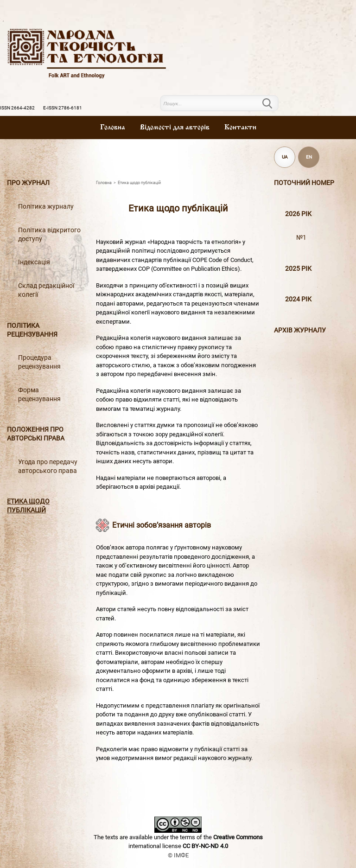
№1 (301, 238)
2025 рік (298, 269)
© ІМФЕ (178, 855)
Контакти (240, 128)
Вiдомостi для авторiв (175, 128)
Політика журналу (46, 207)
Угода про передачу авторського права (48, 466)
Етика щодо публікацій (28, 506)
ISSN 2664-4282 (17, 108)
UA (285, 157)
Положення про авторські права (36, 434)
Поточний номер (304, 183)
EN (309, 157)
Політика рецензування (32, 330)
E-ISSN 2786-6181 (63, 108)
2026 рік (298, 214)
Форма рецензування (39, 395)
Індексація (34, 262)
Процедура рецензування (39, 362)
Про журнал (28, 183)
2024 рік (298, 299)
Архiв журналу (300, 330)
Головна (113, 128)
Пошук (273, 103)
